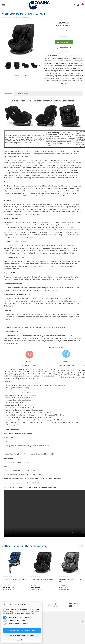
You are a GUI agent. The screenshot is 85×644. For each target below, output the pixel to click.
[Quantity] (62, 34)
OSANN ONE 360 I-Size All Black (42, 579)
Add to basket (64, 42)
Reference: (17, 17)
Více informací (22, 640)
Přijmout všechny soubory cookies (22, 631)
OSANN (9, 17)
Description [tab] (8, 94)
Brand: (4, 17)
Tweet (25, 75)
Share (16, 75)
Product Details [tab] (23, 94)
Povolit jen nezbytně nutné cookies (22, 635)
